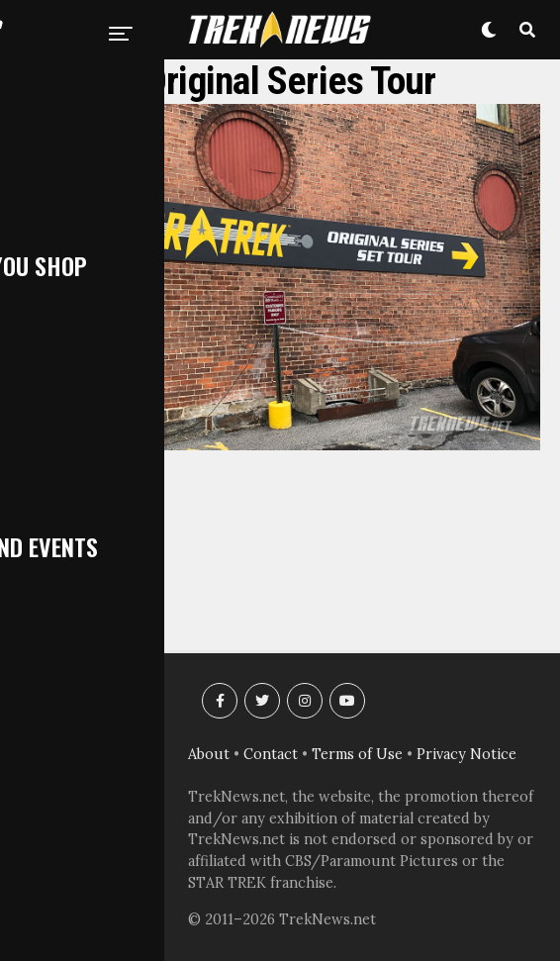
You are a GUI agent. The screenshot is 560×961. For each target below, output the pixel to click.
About (209, 754)
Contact (271, 754)
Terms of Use (357, 754)
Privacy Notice (467, 754)
